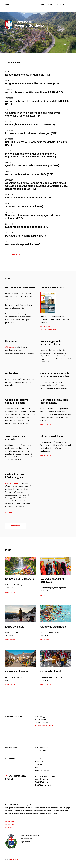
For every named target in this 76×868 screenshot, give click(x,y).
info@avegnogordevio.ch (45, 725)
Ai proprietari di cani (52, 436)
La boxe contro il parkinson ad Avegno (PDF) (31, 133)
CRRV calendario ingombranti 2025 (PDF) (29, 198)
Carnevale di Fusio (51, 671)
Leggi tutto (46, 425)
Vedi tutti (16, 254)
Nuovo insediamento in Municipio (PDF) (28, 75)
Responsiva (14, 859)
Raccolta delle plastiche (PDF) (23, 244)
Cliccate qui (10, 347)
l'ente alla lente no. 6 (52, 287)
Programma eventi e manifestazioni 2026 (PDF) (32, 83)
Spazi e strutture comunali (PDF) (24, 206)
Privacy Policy (10, 822)
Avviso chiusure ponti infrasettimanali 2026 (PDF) (34, 92)
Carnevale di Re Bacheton (20, 579)
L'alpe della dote (15, 627)
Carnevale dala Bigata (53, 627)
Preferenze (9, 828)
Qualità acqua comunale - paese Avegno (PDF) (32, 165)
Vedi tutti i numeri (48, 330)
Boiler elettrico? (15, 373)
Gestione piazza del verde (20, 287)
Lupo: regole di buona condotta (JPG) (27, 227)
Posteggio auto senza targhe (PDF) (26, 236)
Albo (42, 4)
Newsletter (11, 341)
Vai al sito (9, 513)
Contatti (51, 4)
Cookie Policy (10, 825)
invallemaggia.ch (13, 483)
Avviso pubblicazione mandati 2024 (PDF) (29, 174)
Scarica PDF (46, 327)
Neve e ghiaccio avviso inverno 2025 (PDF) (30, 124)
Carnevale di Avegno (17, 671)
